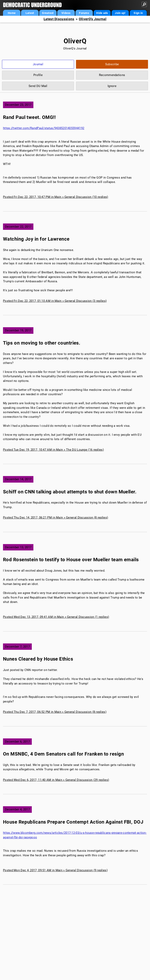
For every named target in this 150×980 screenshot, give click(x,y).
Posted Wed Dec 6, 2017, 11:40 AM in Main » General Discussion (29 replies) (56, 780)
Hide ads (102, 13)
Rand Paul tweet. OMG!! (29, 117)
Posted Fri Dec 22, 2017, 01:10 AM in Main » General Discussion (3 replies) (55, 301)
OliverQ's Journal (93, 19)
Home (12, 13)
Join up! (120, 13)
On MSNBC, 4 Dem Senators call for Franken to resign (63, 754)
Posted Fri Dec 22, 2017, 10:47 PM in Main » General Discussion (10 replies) (56, 197)
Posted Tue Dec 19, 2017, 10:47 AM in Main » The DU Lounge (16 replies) (53, 450)
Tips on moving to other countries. (42, 343)
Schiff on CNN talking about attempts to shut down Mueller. (70, 492)
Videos (66, 13)
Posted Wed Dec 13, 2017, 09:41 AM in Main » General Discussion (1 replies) (56, 617)
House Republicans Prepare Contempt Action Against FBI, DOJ (73, 822)
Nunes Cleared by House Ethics (38, 659)
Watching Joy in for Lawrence (36, 239)
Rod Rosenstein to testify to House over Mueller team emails (71, 560)
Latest (30, 13)
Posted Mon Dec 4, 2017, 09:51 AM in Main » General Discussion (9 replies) (55, 870)
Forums (84, 13)
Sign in (138, 13)
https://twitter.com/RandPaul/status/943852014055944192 (44, 128)
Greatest (48, 13)
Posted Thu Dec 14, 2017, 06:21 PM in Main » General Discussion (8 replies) (55, 518)
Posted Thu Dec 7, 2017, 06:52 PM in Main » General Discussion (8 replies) (55, 712)
